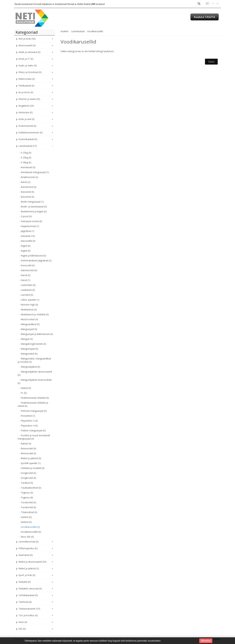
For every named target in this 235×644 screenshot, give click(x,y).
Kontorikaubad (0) (28, 139)
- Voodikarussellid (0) (30, 532)
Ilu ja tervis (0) (26, 92)
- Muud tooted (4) (29, 319)
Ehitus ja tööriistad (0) (30, 72)
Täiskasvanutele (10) (29, 609)
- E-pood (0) (26, 216)
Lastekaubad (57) (28, 146)
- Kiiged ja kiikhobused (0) (33, 256)
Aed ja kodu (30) (27, 39)
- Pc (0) (23, 393)
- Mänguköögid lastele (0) (33, 344)
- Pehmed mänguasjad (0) (33, 411)
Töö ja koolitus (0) (28, 615)
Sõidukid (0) (25, 582)
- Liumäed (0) (26, 295)
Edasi (211, 62)
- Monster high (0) (29, 305)
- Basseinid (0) (27, 192)
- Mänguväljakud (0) (30, 367)
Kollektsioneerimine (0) (31, 132)
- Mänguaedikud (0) (29, 324)
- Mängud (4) (26, 339)
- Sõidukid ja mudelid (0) (32, 468)
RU (213, 4)
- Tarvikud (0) (26, 483)
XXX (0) (22, 629)
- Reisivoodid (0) (28, 448)
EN (217, 4)
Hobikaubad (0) (26, 86)
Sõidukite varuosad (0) (30, 589)
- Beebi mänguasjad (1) (32, 202)
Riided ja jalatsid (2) (29, 568)
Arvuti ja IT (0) (26, 59)
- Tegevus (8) (26, 497)
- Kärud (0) (25, 275)
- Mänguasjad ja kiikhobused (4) (36, 334)
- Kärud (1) (25, 280)
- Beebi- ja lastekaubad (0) (33, 207)
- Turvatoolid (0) (28, 502)
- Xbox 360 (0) (27, 537)
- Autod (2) (25, 182)
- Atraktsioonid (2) (29, 177)
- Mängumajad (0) (29, 349)
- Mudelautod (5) (28, 309)
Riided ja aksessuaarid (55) (32, 562)
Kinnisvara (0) (26, 112)
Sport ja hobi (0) (27, 575)
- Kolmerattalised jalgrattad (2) (35, 260)
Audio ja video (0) (28, 65)
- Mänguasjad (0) (28, 329)
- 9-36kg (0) (25, 162)
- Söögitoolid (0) (28, 473)
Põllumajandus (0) (28, 548)
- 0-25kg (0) (25, 153)
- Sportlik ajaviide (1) (30, 463)
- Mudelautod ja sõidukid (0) (34, 314)
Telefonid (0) (25, 602)
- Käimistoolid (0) (28, 270)
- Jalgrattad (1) (27, 231)
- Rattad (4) (25, 444)
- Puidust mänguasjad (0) (32, 430)
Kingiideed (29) (26, 106)
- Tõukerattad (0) (28, 512)
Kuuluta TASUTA (205, 17)
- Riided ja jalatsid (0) (30, 458)
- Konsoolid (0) (27, 265)
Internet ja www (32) (29, 99)
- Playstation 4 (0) (29, 426)
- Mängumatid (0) (28, 354)
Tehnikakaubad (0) (28, 595)
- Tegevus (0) (26, 493)
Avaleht (64, 31)
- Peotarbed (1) (27, 416)
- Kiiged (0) (25, 246)
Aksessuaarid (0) (27, 45)
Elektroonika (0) (27, 79)
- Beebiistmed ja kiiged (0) (33, 211)
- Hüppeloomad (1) (29, 226)
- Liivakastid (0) (27, 290)
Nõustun (206, 641)
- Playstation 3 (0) (29, 421)
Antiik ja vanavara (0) (29, 52)
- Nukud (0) (25, 388)
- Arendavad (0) (27, 167)
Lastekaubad (78, 31)
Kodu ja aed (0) (27, 119)
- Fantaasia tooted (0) (31, 221)
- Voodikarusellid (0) (30, 527)
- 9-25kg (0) (25, 157)
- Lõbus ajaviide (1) (29, 300)
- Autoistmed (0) (28, 187)
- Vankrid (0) (26, 517)
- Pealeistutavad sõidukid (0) (34, 398)
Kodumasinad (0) (27, 126)
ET (208, 4)
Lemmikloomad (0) (28, 542)
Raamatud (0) (26, 555)
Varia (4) (23, 622)
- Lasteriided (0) (27, 285)
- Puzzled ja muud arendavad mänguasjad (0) (34, 437)
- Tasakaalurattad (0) (30, 488)
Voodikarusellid (95, 31)
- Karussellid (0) (27, 241)
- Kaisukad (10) (27, 236)
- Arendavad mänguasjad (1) (34, 172)
